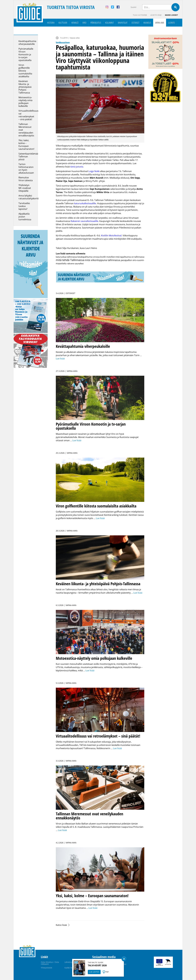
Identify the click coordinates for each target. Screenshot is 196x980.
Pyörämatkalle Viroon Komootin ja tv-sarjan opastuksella (26, 54)
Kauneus (147, 23)
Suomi (134, 7)
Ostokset (135, 23)
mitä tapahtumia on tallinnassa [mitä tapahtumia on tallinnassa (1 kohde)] (130, 257)
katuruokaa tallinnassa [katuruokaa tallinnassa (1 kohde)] (66, 257)
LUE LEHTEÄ (94, 972)
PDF (107, 972)
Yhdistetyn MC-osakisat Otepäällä (25, 188)
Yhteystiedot (46, 968)
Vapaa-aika (160, 23)
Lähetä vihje (156, 15)
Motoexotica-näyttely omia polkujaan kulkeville (25, 102)
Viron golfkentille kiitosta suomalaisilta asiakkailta (25, 71)
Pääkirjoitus (96, 23)
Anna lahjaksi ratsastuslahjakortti (29, 197)
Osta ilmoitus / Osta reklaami (50, 963)
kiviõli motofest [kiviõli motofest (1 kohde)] (107, 257)
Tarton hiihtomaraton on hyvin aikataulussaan (26, 168)
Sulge (124, 959)
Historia (51, 23)
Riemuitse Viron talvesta (26, 179)
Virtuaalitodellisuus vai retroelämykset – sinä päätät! (28, 115)
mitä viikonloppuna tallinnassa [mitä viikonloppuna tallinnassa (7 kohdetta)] (102, 260)
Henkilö (75, 23)
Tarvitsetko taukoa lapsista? (24, 206)
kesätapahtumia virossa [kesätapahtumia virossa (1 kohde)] (89, 257)
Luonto (171, 23)
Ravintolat (123, 23)
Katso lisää (61, 925)
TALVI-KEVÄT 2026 (97, 965)
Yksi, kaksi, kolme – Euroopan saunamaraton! (26, 145)
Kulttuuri (63, 23)
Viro (84, 23)
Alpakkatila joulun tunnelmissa (25, 217)
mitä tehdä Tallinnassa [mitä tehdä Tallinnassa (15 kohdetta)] (70, 260)
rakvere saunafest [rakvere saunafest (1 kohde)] (75, 263)
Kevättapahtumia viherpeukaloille (27, 43)
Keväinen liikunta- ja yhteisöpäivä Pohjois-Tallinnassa (25, 87)
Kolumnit (110, 23)
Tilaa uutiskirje (140, 15)
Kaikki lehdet (171, 15)
